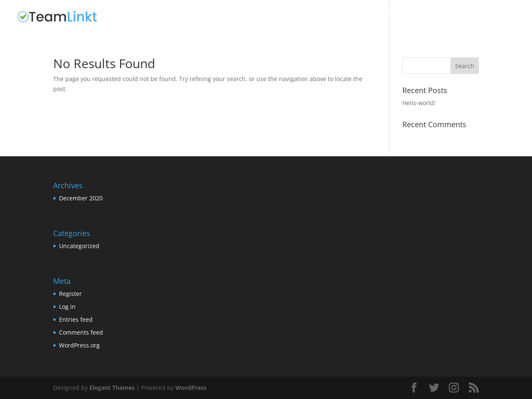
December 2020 (81, 198)
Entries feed (76, 319)
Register (70, 294)
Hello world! (419, 103)
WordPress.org (79, 345)
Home (331, 17)
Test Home (444, 17)
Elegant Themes (112, 388)
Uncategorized (495, 17)
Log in (67, 307)
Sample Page (398, 17)
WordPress (191, 388)
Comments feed (81, 332)
